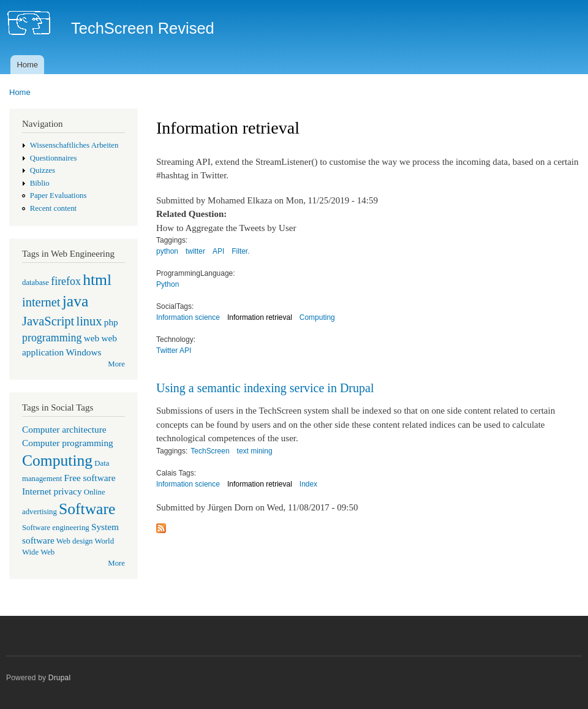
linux (89, 321)
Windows (83, 352)
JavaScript (48, 321)
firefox (66, 281)
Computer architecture (64, 429)
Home (27, 65)
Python (168, 284)
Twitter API (174, 351)
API (218, 251)
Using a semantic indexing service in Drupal (265, 388)
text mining (255, 451)
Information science (188, 317)
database (36, 282)
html (97, 280)
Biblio (40, 183)
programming (52, 338)
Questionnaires (54, 158)
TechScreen (210, 451)
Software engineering (56, 528)
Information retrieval (260, 317)
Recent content (53, 208)
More (116, 364)
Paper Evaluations (58, 195)
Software (87, 509)
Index (308, 484)
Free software (90, 478)
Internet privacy (52, 491)
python (167, 251)
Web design (75, 541)
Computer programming (68, 443)
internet (41, 302)
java (76, 301)
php (111, 322)
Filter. (240, 251)
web (92, 338)
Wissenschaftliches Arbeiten (74, 145)
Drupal (60, 678)
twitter (195, 251)
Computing (57, 461)
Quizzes (43, 170)
